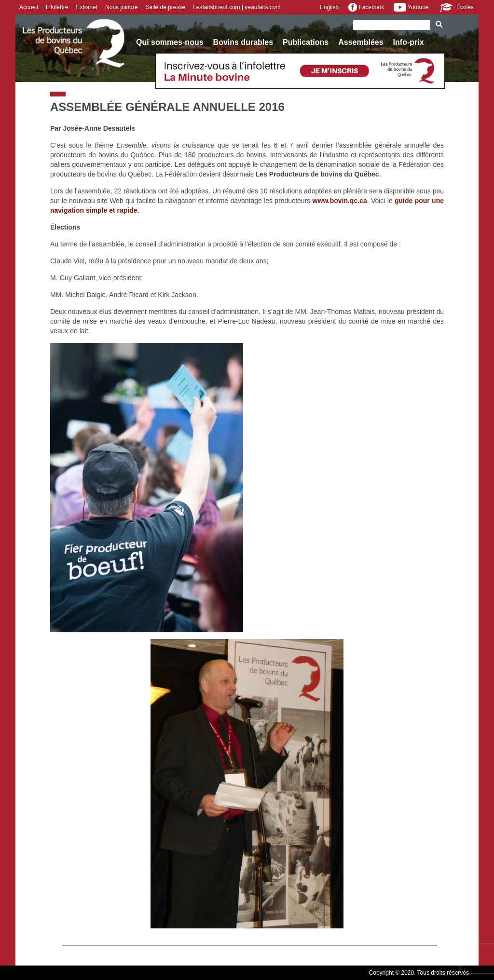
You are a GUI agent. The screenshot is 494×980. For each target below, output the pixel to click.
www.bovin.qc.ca (340, 201)
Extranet (87, 7)
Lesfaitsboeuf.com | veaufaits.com (237, 7)
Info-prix (409, 42)
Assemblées (361, 42)
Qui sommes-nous (170, 42)
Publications (306, 42)
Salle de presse (165, 7)
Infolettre (57, 7)
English (329, 7)
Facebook (366, 7)
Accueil (29, 7)
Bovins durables (243, 42)
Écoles (456, 7)
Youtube (411, 7)
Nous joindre (121, 7)
